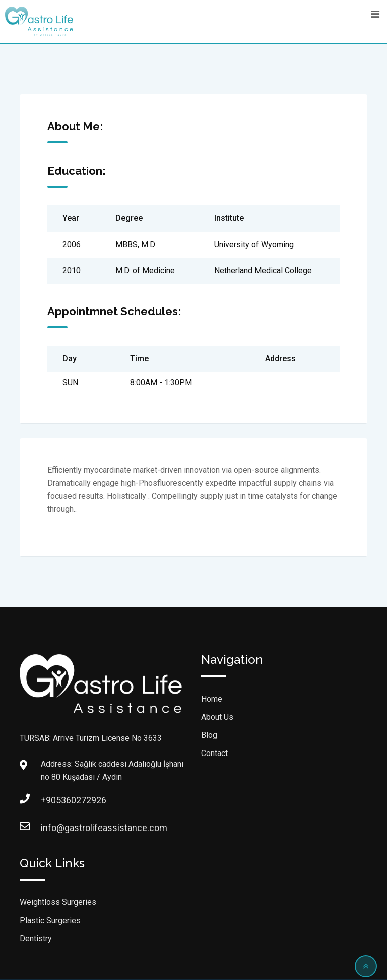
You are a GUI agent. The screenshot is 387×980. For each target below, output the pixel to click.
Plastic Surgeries (50, 920)
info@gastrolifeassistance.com (51, 828)
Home (212, 699)
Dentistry (36, 938)
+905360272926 (51, 800)
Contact (214, 753)
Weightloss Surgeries (58, 902)
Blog (209, 735)
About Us (217, 717)
